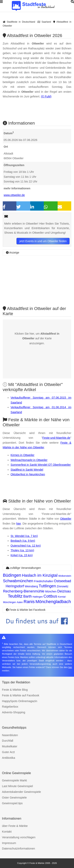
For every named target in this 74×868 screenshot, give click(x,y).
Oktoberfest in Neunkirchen (28, 474)
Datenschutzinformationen (18, 849)
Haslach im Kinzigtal (40, 575)
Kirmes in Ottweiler (23, 455)
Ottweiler (66, 519)
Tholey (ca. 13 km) (22, 550)
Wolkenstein (65, 576)
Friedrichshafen (44, 581)
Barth (28, 596)
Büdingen (12, 575)
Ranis (29, 602)
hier (18, 524)
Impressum (9, 843)
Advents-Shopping (14, 712)
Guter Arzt (8, 752)
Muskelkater (10, 746)
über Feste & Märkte (15, 826)
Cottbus (50, 596)
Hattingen (38, 597)
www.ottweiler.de (14, 195)
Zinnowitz (62, 586)
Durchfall (8, 741)
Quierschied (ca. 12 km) (26, 546)
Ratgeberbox (10, 707)
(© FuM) (46, 96)
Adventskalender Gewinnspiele (22, 792)
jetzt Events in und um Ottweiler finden (43, 241)
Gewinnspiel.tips (12, 803)
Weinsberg (31, 586)
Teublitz (15, 596)
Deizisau (64, 591)
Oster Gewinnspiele (14, 798)
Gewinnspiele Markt (14, 780)
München (51, 591)
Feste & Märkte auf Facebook (21, 695)
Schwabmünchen (18, 581)
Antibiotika (8, 758)
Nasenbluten (10, 735)
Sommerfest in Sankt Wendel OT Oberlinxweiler (41, 465)
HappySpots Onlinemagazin (20, 701)
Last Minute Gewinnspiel (17, 786)
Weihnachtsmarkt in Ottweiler (29, 460)
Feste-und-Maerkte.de (56, 438)
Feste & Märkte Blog (15, 690)
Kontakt (7, 832)
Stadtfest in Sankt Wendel (27, 470)
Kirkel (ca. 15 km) (22, 555)
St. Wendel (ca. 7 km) (24, 536)
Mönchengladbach (53, 602)
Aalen (20, 602)
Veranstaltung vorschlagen (19, 837)
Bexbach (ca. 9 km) (23, 541)
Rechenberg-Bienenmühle (24, 591)
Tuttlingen (47, 586)
